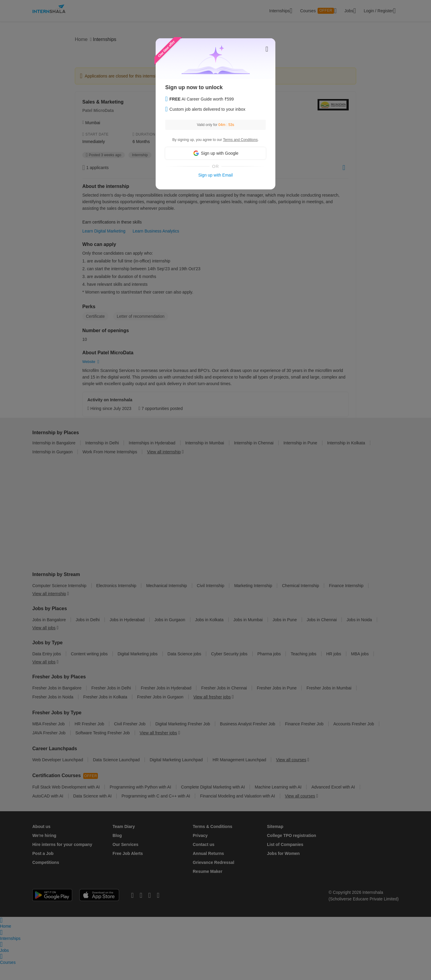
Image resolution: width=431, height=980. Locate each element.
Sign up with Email (215, 175)
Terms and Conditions (240, 140)
